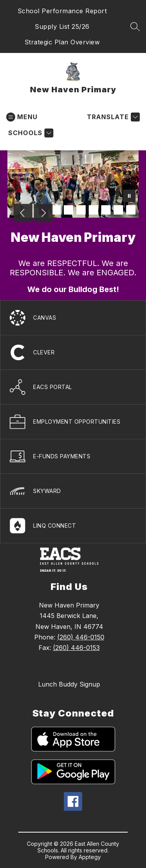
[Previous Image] (23, 214)
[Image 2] (56, 210)
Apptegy (90, 857)
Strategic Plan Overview (62, 42)
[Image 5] (93, 210)
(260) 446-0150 (81, 637)
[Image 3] (69, 210)
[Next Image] (43, 214)
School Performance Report (62, 11)
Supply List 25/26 (62, 26)
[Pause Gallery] (129, 197)
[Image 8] (131, 210)
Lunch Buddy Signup (69, 684)
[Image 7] (118, 210)
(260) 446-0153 (76, 648)
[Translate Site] (112, 117)
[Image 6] (106, 210)
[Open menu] (22, 117)
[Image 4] (81, 210)
